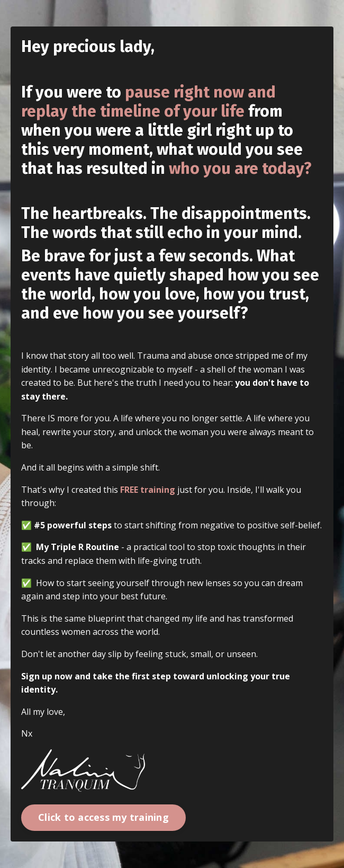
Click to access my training (103, 817)
